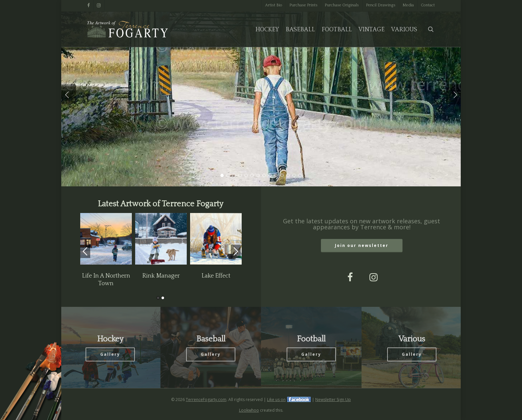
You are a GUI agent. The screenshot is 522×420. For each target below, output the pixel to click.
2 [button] (163, 298)
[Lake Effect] (216, 239)
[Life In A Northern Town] (106, 239)
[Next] (454, 94)
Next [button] (236, 251)
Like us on (276, 400)
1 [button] (158, 298)
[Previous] (68, 94)
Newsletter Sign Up (333, 400)
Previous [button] (85, 251)
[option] (106, 250)
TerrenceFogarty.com (206, 400)
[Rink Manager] (161, 239)
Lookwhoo (249, 410)
